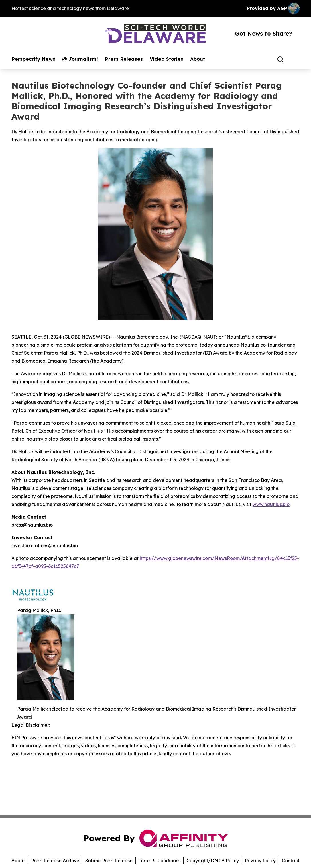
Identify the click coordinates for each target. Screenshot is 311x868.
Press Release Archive (55, 861)
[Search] (280, 59)
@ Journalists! (80, 59)
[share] (296, 59)
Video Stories (167, 59)
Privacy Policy (260, 861)
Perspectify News (33, 59)
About (198, 59)
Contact (291, 861)
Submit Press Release (109, 861)
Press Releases (124, 59)
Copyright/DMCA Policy (213, 861)
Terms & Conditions (160, 861)
